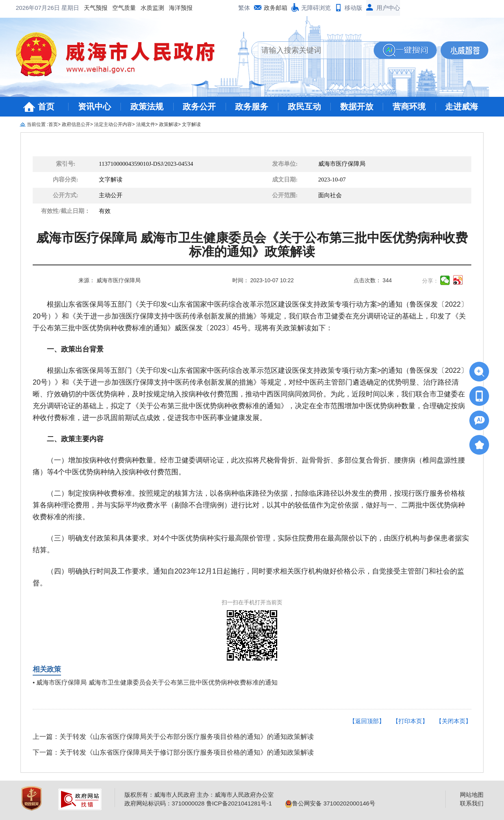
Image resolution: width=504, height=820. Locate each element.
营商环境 (409, 106)
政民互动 (304, 106)
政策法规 (147, 106)
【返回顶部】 (367, 721)
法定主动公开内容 (113, 124)
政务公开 (199, 106)
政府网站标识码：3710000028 (164, 803)
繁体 (244, 8)
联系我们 (472, 803)
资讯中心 (94, 106)
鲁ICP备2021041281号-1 (239, 803)
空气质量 (61, 8)
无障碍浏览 (316, 8)
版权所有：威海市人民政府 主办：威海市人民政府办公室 (199, 795)
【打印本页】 (410, 721)
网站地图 (472, 795)
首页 (46, 106)
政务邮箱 (276, 8)
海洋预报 (117, 8)
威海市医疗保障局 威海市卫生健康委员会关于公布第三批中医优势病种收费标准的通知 (157, 682)
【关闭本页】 (454, 721)
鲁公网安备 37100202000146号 (330, 803)
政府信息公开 (76, 124)
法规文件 (146, 124)
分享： (430, 281)
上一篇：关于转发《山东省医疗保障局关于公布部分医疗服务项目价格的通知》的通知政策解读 (173, 737)
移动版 (353, 8)
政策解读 (169, 124)
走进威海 (461, 106)
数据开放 (357, 106)
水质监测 (89, 8)
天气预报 (32, 8)
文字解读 (191, 124)
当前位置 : (38, 124)
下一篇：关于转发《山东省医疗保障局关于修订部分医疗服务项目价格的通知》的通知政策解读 (173, 752)
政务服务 (252, 106)
